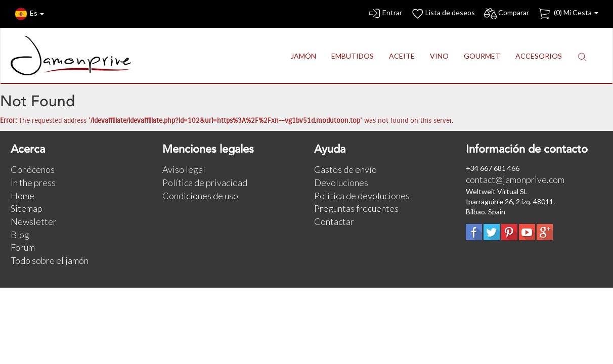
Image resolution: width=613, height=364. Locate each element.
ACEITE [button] (402, 56)
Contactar (334, 221)
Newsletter (34, 221)
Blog (20, 235)
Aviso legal (184, 169)
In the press (33, 183)
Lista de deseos (443, 14)
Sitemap (27, 208)
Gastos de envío (345, 169)
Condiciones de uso (200, 196)
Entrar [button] (385, 14)
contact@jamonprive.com (515, 179)
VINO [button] (439, 56)
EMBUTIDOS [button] (353, 56)
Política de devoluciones (362, 196)
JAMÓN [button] (303, 56)
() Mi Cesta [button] (568, 14)
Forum (23, 247)
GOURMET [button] (482, 56)
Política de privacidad (205, 183)
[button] (582, 56)
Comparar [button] (506, 14)
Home (23, 196)
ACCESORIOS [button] (539, 56)
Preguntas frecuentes (356, 208)
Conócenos (33, 169)
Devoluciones (341, 183)
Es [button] (29, 14)
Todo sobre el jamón (50, 260)
